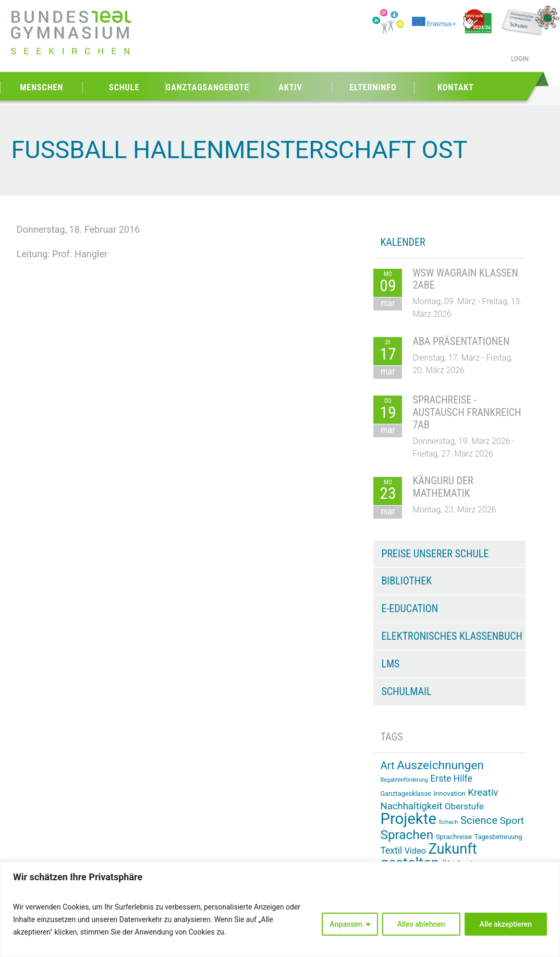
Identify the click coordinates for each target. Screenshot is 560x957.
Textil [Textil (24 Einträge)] (391, 851)
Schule (124, 87)
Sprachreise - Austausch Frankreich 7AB (467, 412)
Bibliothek (406, 581)
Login (520, 59)
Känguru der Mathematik (443, 487)
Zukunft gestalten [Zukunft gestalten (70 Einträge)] (428, 856)
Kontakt (456, 87)
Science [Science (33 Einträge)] (479, 820)
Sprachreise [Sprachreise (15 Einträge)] (454, 837)
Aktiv (290, 87)
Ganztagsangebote (208, 87)
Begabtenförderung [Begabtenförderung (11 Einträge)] (404, 780)
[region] (280, 909)
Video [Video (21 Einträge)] (415, 851)
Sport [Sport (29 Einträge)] (512, 821)
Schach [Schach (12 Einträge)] (448, 822)
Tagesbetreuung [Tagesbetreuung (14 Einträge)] (498, 837)
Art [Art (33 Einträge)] (387, 765)
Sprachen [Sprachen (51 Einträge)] (407, 835)
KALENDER (403, 242)
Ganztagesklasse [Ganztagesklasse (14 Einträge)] (405, 793)
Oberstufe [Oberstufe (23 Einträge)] (464, 806)
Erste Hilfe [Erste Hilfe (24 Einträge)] (451, 779)
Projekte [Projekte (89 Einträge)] (408, 819)
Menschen (41, 87)
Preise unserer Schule (435, 554)
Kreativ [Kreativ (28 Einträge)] (483, 793)
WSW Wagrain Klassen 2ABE (465, 279)
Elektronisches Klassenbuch (452, 636)
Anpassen (346, 924)
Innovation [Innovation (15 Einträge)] (449, 793)
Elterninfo (373, 87)
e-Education (410, 608)
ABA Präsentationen (461, 341)
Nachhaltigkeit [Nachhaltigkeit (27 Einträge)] (411, 806)
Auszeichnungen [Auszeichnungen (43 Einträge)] (440, 765)
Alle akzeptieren (506, 924)
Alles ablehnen (421, 924)
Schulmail (406, 691)
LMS (390, 664)
